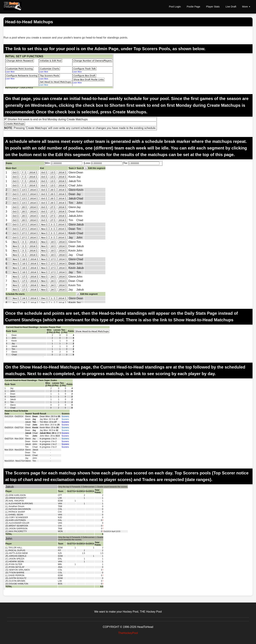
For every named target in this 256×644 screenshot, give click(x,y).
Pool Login (175, 7)
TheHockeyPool (128, 633)
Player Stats (213, 7)
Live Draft (231, 7)
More (245, 7)
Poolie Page (193, 7)
